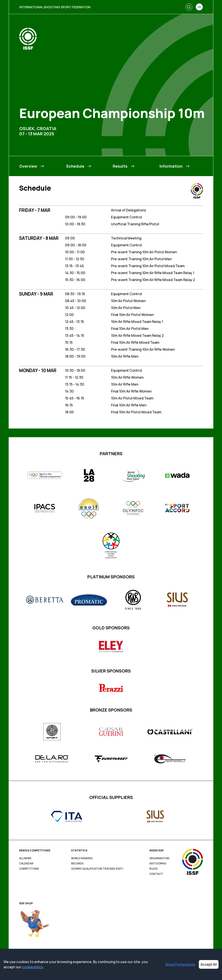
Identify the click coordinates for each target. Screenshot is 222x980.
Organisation (159, 858)
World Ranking (82, 858)
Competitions (29, 869)
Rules (153, 869)
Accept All (209, 964)
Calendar (26, 864)
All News (25, 858)
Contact (156, 874)
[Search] (189, 7)
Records (77, 864)
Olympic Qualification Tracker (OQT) (97, 869)
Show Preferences (180, 964)
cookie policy (33, 967)
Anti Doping (158, 864)
